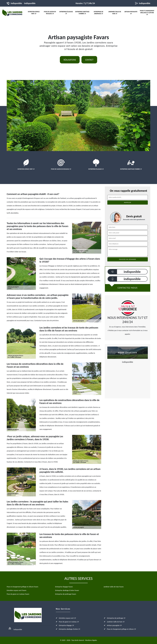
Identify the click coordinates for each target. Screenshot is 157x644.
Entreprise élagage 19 (66, 13)
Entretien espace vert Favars (17, 590)
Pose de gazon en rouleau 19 (50, 13)
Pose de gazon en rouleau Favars (18, 594)
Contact (89, 60)
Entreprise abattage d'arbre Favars (67, 590)
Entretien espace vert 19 (34, 13)
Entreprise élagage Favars (64, 587)
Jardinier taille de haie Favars (114, 587)
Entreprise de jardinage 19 (98, 13)
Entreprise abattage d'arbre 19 (82, 13)
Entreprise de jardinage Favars (66, 594)
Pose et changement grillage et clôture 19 (147, 13)
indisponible (16, 3)
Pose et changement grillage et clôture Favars (23, 587)
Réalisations (70, 60)
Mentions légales (91, 640)
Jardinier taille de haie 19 (115, 13)
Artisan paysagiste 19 (131, 13)
